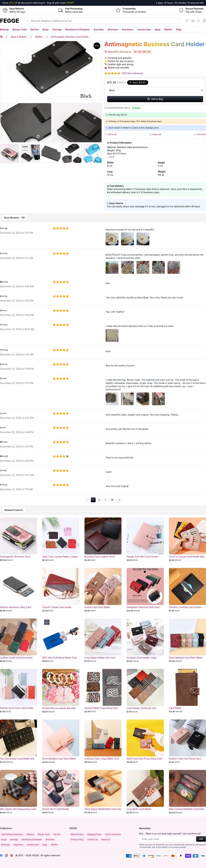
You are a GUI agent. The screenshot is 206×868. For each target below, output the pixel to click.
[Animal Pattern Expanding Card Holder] (103, 691)
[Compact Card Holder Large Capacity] (145, 640)
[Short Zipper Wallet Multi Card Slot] (103, 792)
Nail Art (35, 29)
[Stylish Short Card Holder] (61, 792)
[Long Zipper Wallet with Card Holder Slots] (103, 640)
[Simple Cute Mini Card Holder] (145, 539)
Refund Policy (77, 834)
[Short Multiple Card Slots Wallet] (187, 640)
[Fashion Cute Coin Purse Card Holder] (187, 741)
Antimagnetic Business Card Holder (70, 37)
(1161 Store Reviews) (132, 73)
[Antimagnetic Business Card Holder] (19, 539)
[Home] (10, 21)
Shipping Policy (94, 834)
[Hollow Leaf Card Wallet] (103, 590)
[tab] (15, 218)
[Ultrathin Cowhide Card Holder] (187, 590)
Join (201, 839)
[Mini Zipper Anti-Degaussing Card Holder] (19, 792)
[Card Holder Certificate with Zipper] (145, 691)
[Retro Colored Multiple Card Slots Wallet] (187, 792)
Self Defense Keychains (12, 834)
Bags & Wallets (19, 37)
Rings (46, 29)
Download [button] (200, 134)
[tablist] (103, 218)
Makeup (4, 29)
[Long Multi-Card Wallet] (145, 792)
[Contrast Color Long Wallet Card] (103, 741)
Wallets (168, 29)
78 (112, 500)
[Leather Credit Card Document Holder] (19, 640)
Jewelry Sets (144, 29)
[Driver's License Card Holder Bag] (187, 539)
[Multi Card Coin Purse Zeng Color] (145, 741)
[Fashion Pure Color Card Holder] (19, 691)
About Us (106, 840)
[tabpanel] (103, 363)
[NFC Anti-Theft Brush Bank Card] (61, 640)
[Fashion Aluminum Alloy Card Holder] (19, 590)
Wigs (179, 29)
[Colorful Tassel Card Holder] (61, 590)
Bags (158, 29)
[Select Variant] (155, 90)
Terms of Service (113, 834)
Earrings (57, 29)
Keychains (128, 29)
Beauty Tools (20, 29)
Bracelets (99, 29)
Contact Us (92, 840)
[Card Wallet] (187, 691)
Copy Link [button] (155, 134)
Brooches (113, 29)
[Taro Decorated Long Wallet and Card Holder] (19, 741)
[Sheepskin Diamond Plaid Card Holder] (145, 590)
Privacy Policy (77, 840)
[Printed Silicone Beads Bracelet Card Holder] (61, 691)
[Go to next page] (119, 500)
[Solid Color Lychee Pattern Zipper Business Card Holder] (61, 539)
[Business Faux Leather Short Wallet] (103, 539)
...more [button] (111, 157)
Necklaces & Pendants (78, 29)
